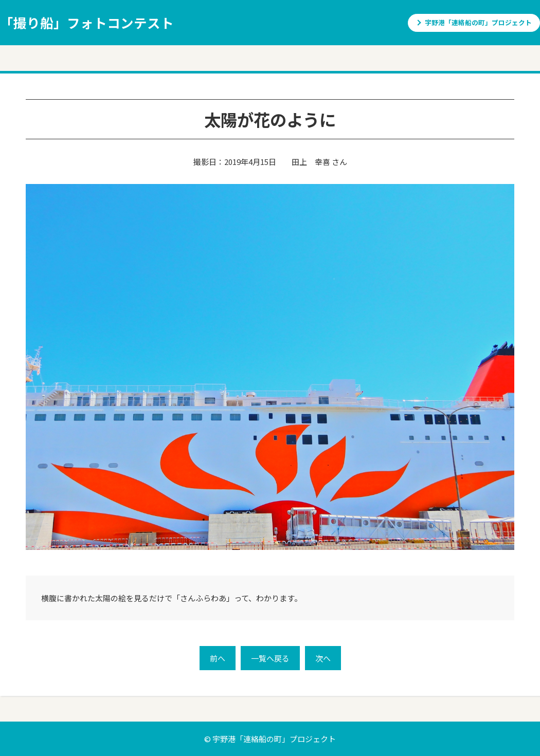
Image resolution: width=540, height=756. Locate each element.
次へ (323, 658)
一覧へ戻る (270, 658)
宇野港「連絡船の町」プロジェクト (478, 22)
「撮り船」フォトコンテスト (87, 22)
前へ (218, 658)
